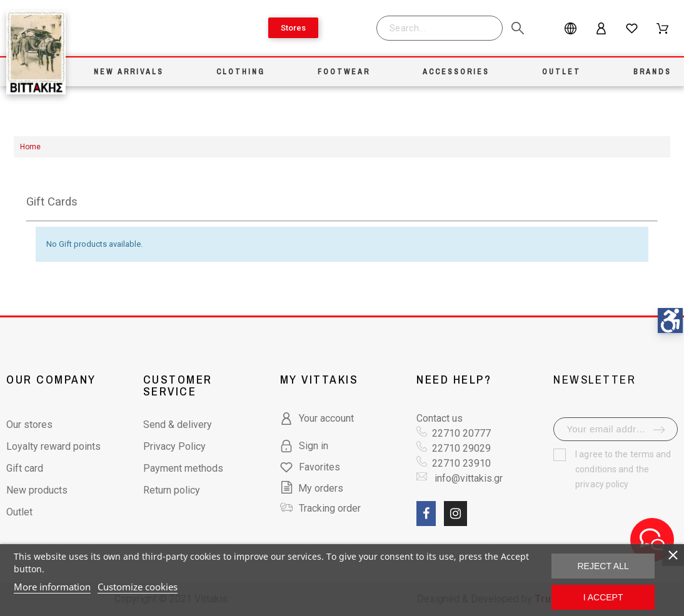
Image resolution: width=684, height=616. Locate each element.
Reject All (603, 566)
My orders (312, 488)
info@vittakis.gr (467, 478)
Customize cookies (138, 587)
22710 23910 (461, 463)
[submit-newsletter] (659, 430)
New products (37, 490)
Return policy (172, 490)
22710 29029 (461, 448)
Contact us (440, 418)
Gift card (25, 468)
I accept (603, 597)
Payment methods (183, 468)
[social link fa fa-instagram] (455, 514)
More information (52, 587)
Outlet (19, 512)
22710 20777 (461, 433)
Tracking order (330, 508)
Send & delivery (178, 425)
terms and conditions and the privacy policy (623, 469)
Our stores (29, 425)
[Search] (440, 28)
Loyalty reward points (53, 446)
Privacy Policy (174, 446)
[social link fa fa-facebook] (426, 514)
